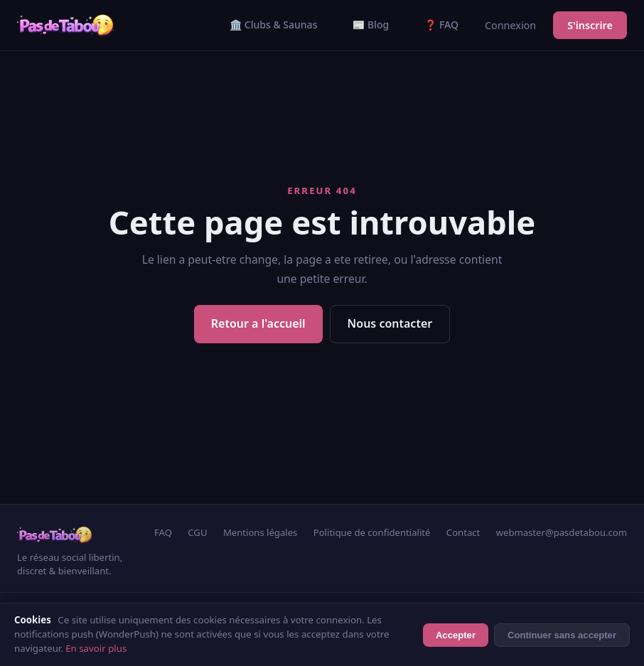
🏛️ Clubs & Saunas (273, 25)
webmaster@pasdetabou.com (562, 532)
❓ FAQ (441, 25)
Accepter (456, 635)
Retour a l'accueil (258, 323)
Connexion (510, 25)
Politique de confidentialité (372, 532)
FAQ (163, 532)
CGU (197, 532)
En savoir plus (96, 648)
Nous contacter (390, 323)
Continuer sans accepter (562, 635)
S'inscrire (590, 25)
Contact (463, 532)
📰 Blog (371, 25)
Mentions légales (260, 532)
